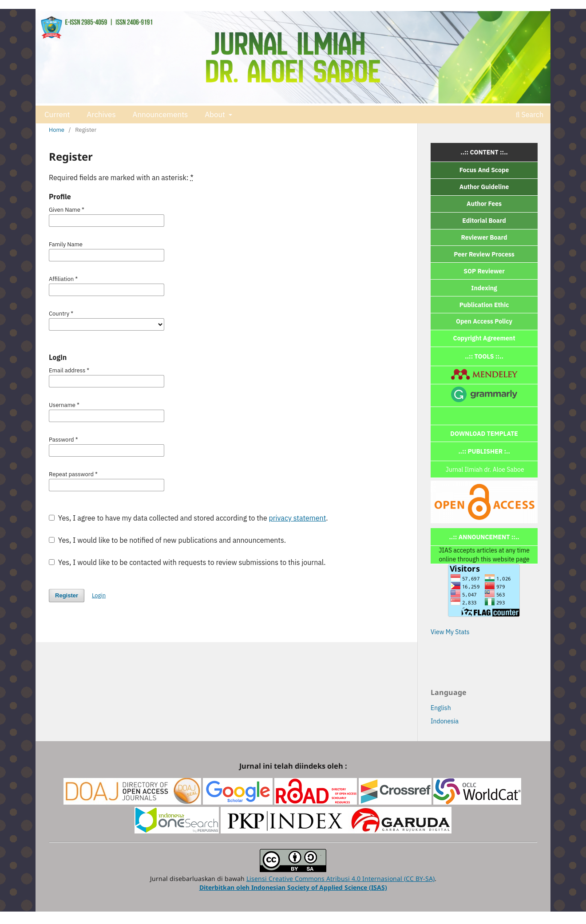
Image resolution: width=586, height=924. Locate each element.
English (441, 708)
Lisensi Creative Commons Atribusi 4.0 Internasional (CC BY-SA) (341, 879)
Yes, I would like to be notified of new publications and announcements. (167, 540)
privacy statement (297, 518)
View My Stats (450, 632)
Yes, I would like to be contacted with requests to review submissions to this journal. (187, 562)
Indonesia (445, 721)
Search (530, 115)
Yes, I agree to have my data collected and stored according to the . (188, 518)
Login (99, 595)
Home (57, 130)
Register (67, 595)
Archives (101, 115)
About (216, 115)
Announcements (160, 115)
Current (57, 115)
